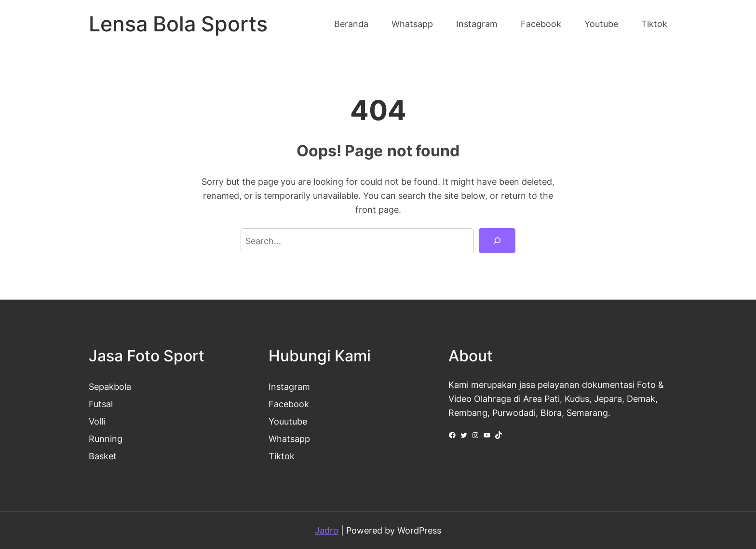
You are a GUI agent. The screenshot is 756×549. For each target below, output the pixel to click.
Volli (97, 421)
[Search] (497, 241)
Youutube (288, 421)
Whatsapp (289, 439)
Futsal (101, 404)
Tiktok (282, 456)
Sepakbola (110, 386)
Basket (103, 456)
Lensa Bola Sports (178, 24)
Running (106, 439)
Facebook (289, 404)
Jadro (327, 530)
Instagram (289, 386)
